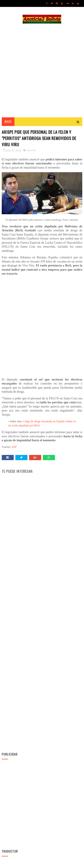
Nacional (31, 151)
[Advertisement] (42, 71)
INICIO (8, 122)
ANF (14, 447)
